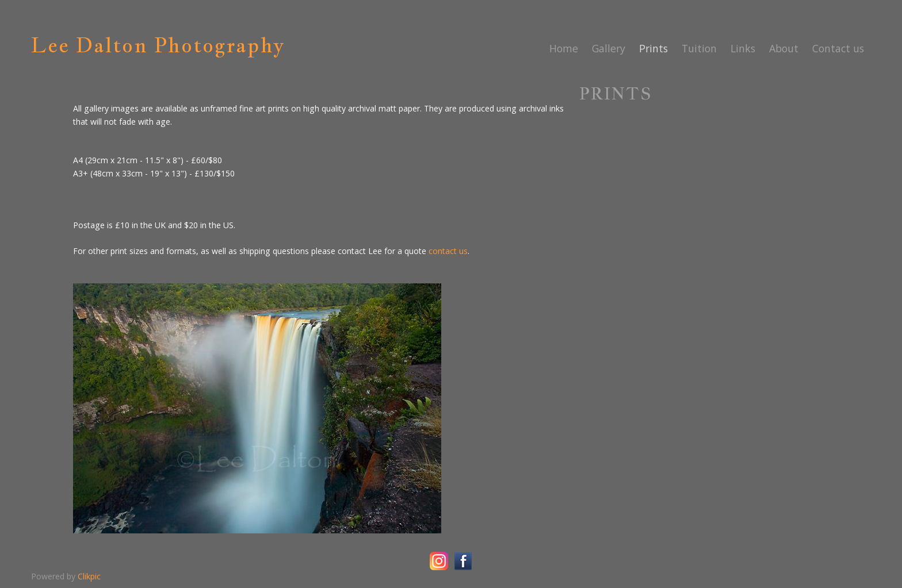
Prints (653, 48)
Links (743, 48)
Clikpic (89, 576)
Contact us (838, 48)
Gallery (609, 48)
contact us (448, 251)
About (784, 48)
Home (564, 48)
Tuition (699, 48)
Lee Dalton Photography (158, 45)
